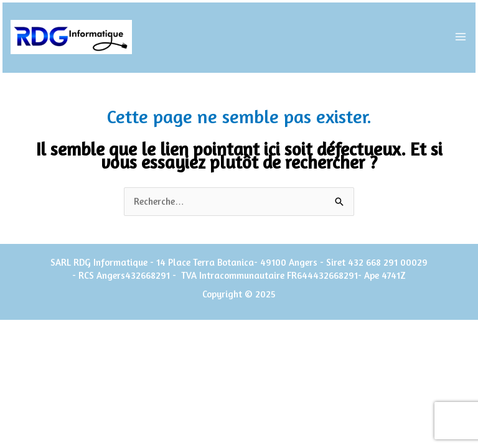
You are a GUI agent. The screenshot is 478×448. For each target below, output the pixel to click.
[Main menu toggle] (461, 37)
